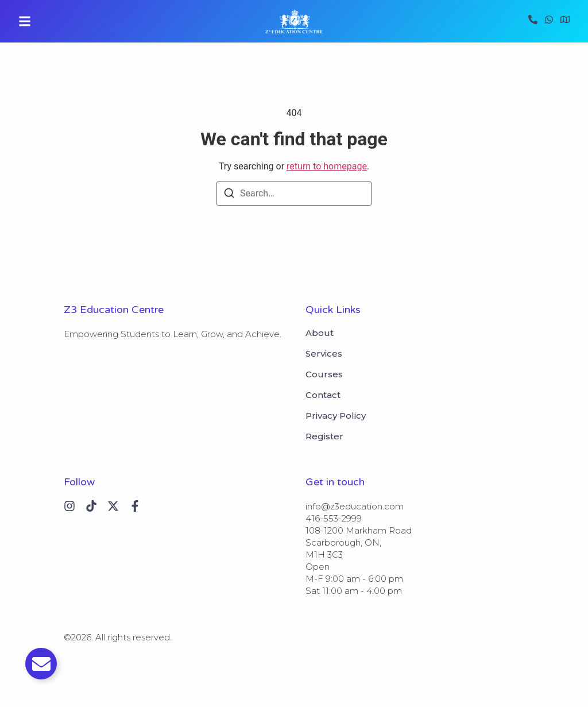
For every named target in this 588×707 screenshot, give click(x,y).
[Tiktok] (91, 506)
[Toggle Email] (41, 664)
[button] (25, 21)
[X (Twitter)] (113, 506)
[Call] (533, 21)
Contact (323, 395)
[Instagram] (69, 506)
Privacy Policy (336, 416)
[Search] (229, 195)
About (320, 333)
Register (324, 436)
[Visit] (565, 21)
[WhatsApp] (549, 21)
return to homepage (327, 166)
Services (324, 354)
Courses (324, 374)
